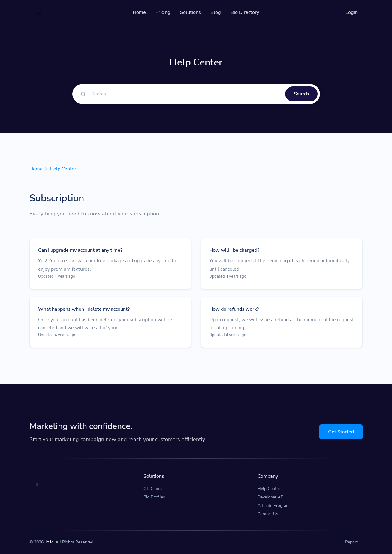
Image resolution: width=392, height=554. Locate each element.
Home (139, 12)
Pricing (163, 12)
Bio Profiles (154, 497)
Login (352, 12)
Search (301, 94)
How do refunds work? (234, 309)
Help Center (63, 169)
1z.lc (49, 542)
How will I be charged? (234, 250)
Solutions (190, 12)
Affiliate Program (274, 506)
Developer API (271, 497)
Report (351, 542)
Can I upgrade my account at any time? (80, 250)
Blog (216, 12)
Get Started (341, 432)
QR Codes (153, 489)
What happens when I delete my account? (84, 309)
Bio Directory (245, 12)
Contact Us (268, 514)
